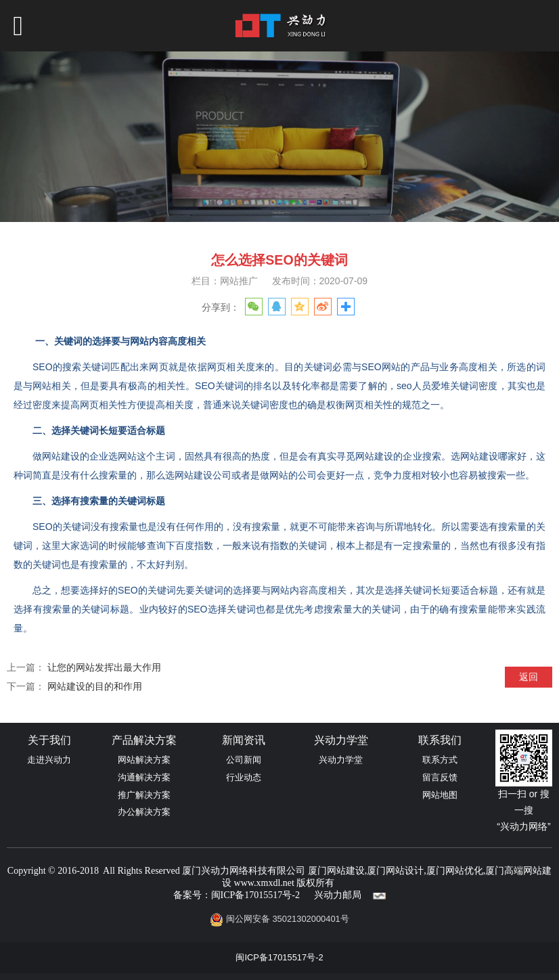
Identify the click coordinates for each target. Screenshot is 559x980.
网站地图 (440, 795)
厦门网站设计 (395, 871)
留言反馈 (440, 777)
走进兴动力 (49, 760)
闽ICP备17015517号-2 (255, 895)
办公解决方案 (144, 812)
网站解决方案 (144, 760)
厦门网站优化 (455, 871)
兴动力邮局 (338, 895)
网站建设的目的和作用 (95, 686)
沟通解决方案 (144, 777)
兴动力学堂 (341, 760)
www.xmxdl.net (264, 883)
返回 (529, 677)
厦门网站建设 (336, 871)
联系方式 (440, 760)
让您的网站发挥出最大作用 (104, 667)
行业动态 (244, 777)
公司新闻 (244, 760)
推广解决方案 (144, 795)
